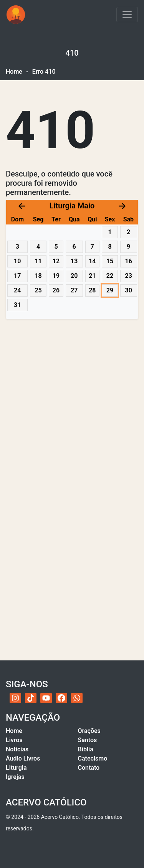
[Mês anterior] (22, 205)
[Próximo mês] (122, 205)
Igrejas (15, 777)
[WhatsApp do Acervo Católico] (77, 698)
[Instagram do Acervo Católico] (15, 698)
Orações (89, 731)
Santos (88, 740)
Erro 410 (44, 72)
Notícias (17, 749)
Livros (14, 740)
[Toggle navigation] (127, 15)
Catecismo (93, 758)
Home (14, 72)
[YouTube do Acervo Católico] (46, 698)
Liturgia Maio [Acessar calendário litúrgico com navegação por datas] (72, 206)
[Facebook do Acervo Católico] (61, 698)
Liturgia (16, 768)
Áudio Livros (23, 758)
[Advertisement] (72, 402)
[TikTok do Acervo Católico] (31, 698)
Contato (89, 768)
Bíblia (86, 749)
